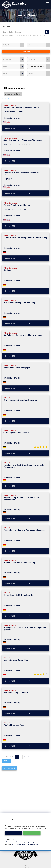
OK (32, 833)
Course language (39, 45)
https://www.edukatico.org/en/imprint (26, 845)
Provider (39, 60)
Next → (6, 761)
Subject (14, 45)
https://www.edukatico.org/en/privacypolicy (22, 842)
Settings (13, 833)
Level (14, 73)
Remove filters (7, 98)
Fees (14, 66)
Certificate (14, 60)
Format (39, 73)
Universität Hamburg (39, 66)
